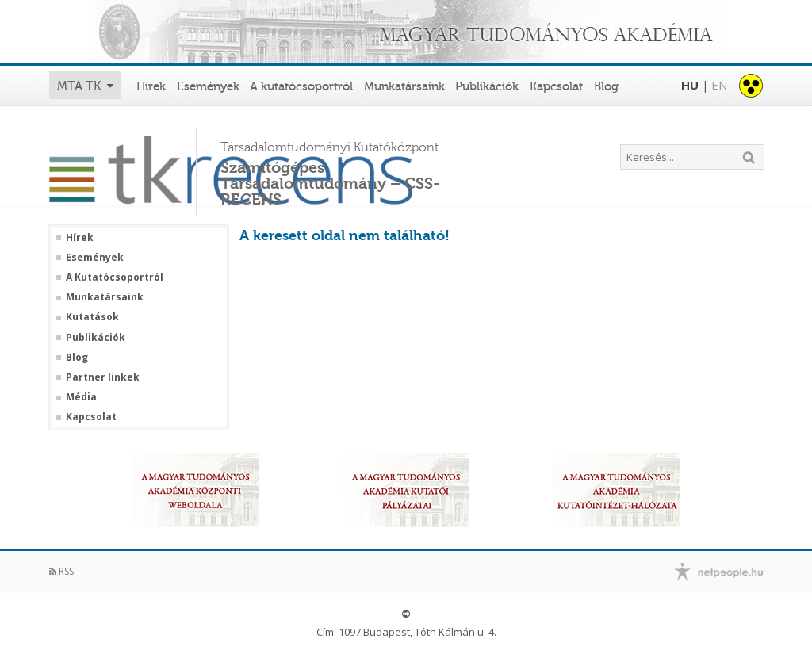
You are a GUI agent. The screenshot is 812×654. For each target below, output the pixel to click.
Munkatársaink (404, 86)
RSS (61, 571)
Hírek (151, 86)
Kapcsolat (556, 86)
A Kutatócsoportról (115, 277)
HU (690, 85)
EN (719, 85)
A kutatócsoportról (301, 86)
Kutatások (92, 317)
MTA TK (79, 86)
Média (81, 397)
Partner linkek (103, 377)
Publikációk (487, 86)
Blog (606, 86)
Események (208, 86)
